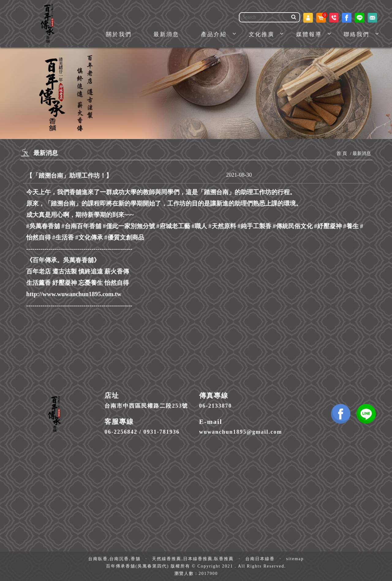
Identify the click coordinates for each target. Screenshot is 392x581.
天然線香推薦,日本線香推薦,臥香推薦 (193, 559)
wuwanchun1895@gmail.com (241, 432)
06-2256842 (121, 432)
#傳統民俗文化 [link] (293, 226)
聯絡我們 (356, 34)
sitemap (295, 559)
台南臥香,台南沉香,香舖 (114, 559)
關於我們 (119, 34)
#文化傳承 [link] (89, 237)
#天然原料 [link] (222, 226)
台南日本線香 (260, 559)
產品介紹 (214, 34)
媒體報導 (309, 34)
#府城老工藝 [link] (173, 226)
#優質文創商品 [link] (124, 237)
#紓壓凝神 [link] (328, 226)
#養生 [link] (351, 226)
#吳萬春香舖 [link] (43, 226)
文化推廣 (262, 34)
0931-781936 (161, 432)
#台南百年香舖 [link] (81, 226)
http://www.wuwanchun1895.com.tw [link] (74, 294)
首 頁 (342, 153)
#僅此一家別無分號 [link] (129, 226)
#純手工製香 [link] (254, 226)
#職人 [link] (199, 226)
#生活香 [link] (63, 237)
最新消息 (166, 34)
